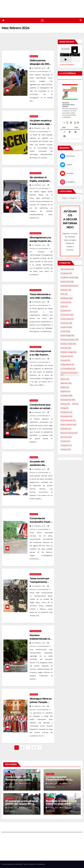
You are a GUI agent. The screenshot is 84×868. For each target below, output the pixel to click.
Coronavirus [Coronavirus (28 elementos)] (67, 315)
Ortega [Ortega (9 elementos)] (64, 408)
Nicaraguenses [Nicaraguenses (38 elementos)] (68, 400)
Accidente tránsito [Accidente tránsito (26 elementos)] (69, 277)
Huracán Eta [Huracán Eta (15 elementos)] (67, 356)
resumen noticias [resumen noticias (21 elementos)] (69, 433)
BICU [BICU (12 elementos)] (64, 294)
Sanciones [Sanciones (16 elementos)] (66, 437)
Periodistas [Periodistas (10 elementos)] (66, 416)
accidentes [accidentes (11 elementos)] (66, 273)
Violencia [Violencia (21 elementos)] (66, 449)
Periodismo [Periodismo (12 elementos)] (66, 412)
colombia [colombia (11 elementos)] (66, 311)
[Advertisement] (41, 44)
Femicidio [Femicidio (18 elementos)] (66, 348)
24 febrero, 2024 (39, 302)
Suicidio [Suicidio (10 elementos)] (65, 441)
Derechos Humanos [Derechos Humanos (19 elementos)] (70, 340)
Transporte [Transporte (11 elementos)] (66, 445)
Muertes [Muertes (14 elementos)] (65, 391)
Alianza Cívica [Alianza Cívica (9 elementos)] (67, 282)
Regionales (34, 56)
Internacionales (35, 173)
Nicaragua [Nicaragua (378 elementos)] (66, 396)
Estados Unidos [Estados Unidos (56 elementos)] (68, 344)
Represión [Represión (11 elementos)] (66, 429)
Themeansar (41, 864)
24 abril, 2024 (13, 784)
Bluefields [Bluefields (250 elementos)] (67, 298)
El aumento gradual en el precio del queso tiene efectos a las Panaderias (22, 804)
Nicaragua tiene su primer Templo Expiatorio (41, 702)
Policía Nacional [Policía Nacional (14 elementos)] (68, 420)
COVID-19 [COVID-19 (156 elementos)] (66, 327)
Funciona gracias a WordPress (12, 864)
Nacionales (34, 116)
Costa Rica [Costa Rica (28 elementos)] (66, 323)
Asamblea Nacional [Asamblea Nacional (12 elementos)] (69, 286)
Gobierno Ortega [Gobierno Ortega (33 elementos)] (68, 352)
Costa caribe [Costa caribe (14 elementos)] (67, 319)
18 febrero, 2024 (39, 586)
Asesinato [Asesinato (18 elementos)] (66, 290)
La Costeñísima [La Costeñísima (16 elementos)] (68, 369)
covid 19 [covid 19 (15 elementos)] (65, 331)
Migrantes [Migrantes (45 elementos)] (66, 383)
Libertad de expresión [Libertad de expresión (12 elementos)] (69, 374)
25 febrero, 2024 (39, 128)
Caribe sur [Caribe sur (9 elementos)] (66, 302)
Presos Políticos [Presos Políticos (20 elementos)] (68, 425)
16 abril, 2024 (53, 784)
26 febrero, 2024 (39, 68)
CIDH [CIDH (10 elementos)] (64, 306)
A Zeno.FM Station (67, 64)
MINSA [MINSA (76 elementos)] (65, 387)
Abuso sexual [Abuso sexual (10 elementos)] (67, 269)
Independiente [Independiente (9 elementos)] (67, 365)
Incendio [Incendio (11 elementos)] (65, 360)
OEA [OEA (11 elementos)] (75, 404)
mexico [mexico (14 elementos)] (65, 379)
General (9, 774)
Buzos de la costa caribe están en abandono (61, 802)
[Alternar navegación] (42, 20)
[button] (81, 20)
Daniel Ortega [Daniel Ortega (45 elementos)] (67, 336)
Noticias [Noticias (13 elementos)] (65, 404)
